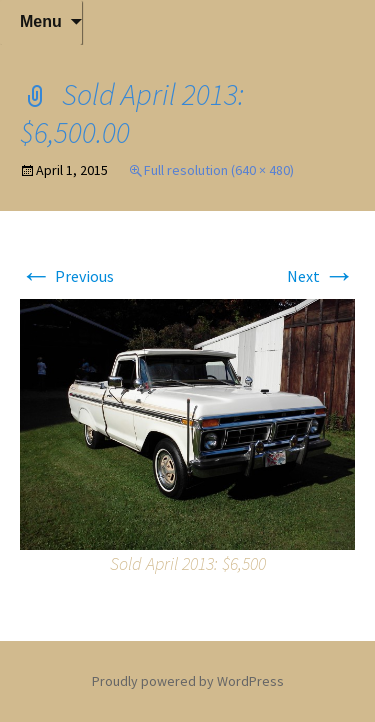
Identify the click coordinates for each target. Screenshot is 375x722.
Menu (41, 21)
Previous (67, 276)
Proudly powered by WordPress (188, 681)
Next (321, 276)
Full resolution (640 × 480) (219, 170)
